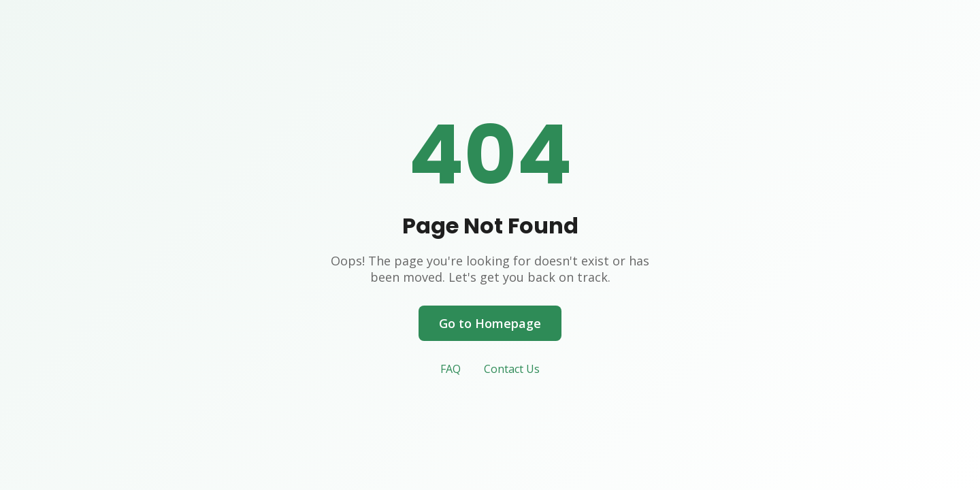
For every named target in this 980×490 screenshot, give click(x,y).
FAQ (451, 369)
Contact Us (512, 369)
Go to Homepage (490, 323)
